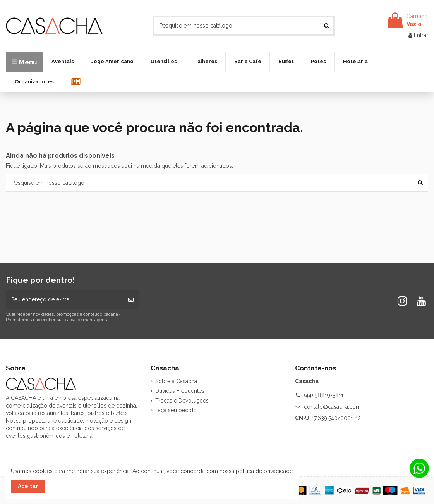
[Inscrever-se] (131, 300)
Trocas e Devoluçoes (182, 401)
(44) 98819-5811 (324, 395)
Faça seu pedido (176, 410)
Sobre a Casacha (176, 381)
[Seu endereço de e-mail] (64, 300)
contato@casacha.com (332, 407)
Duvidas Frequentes (180, 391)
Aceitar (28, 486)
